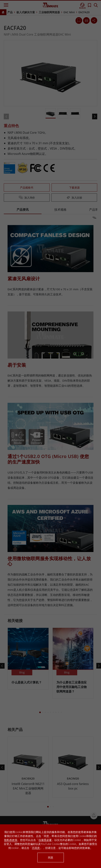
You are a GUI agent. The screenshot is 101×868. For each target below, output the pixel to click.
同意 (51, 858)
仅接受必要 (45, 840)
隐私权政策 (11, 840)
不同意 (36, 848)
